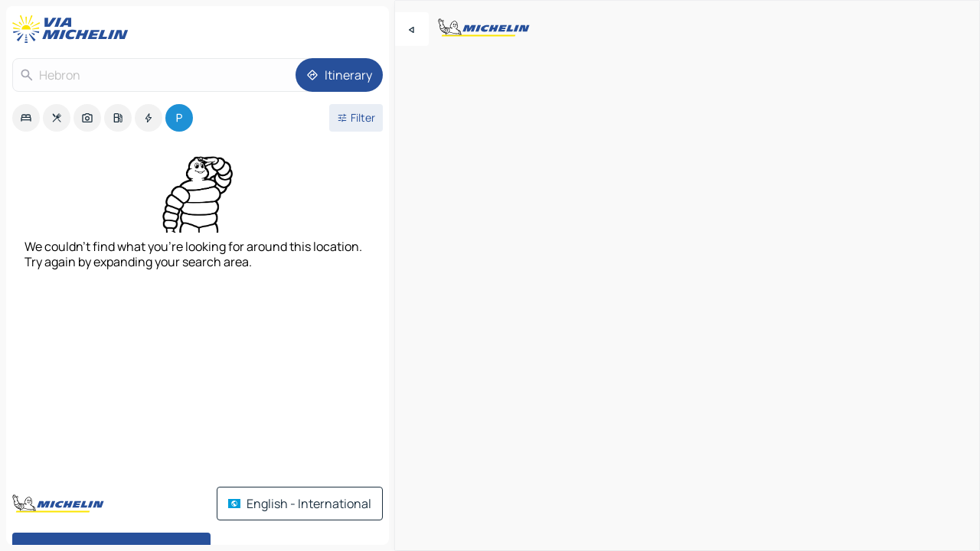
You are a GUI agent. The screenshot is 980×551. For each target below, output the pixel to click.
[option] (26, 118)
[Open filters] (356, 118)
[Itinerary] (339, 75)
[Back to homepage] (73, 29)
